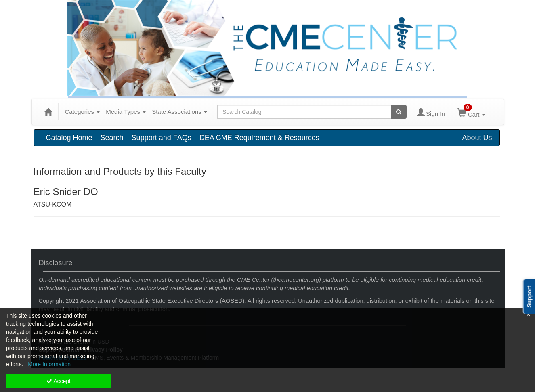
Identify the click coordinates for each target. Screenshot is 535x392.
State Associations (179, 112)
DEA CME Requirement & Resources (259, 138)
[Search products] (399, 112)
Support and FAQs (162, 138)
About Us (477, 138)
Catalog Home (69, 138)
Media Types (126, 112)
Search (112, 138)
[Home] (48, 112)
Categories (83, 112)
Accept (59, 381)
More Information (49, 364)
